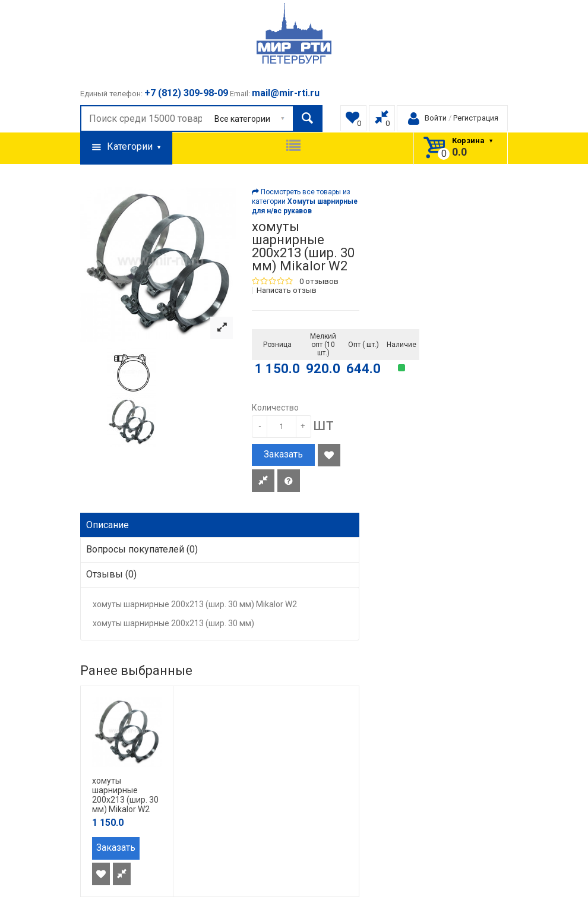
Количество (275, 408)
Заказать (283, 454)
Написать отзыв (287, 291)
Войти (436, 118)
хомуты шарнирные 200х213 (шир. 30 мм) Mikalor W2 (125, 795)
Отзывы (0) (111, 574)
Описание (108, 525)
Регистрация (476, 118)
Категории (126, 147)
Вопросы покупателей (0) (142, 549)
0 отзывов (319, 282)
